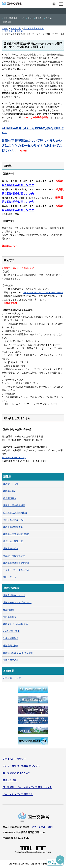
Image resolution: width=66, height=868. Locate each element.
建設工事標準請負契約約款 (16, 563)
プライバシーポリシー (14, 759)
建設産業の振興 (11, 646)
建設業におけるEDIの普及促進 (18, 653)
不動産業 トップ (12, 678)
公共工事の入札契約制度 (15, 513)
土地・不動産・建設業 (34, 29)
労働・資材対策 (11, 638)
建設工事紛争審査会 (13, 527)
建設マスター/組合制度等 (15, 624)
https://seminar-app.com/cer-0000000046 (43, 292)
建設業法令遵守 (11, 549)
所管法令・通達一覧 (13, 541)
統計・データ (10, 577)
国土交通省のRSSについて (16, 773)
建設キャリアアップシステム (17, 603)
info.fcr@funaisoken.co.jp (14, 457)
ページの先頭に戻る (57, 862)
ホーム (5, 29)
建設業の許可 (10, 491)
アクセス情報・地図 (42, 827)
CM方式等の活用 (11, 631)
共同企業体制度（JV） (14, 520)
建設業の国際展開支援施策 (16, 534)
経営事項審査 (10, 498)
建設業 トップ (11, 484)
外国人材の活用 (11, 660)
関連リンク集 (10, 780)
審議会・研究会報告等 (14, 556)
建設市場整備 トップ (14, 595)
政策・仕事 (16, 29)
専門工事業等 (10, 617)
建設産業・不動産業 (14, 31)
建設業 (49, 18)
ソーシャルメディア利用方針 (18, 794)
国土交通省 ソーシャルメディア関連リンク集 (27, 787)
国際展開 (7, 22)
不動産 (39, 18)
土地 (29, 18)
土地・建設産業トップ (13, 18)
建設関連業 (9, 610)
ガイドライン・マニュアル (16, 570)
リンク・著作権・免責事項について (21, 766)
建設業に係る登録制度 (14, 505)
